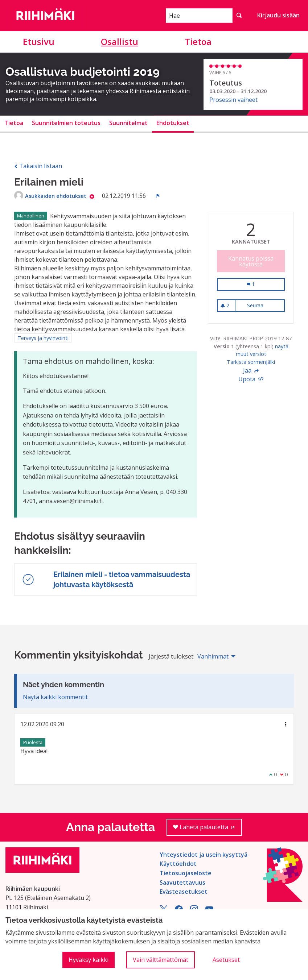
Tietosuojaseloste (186, 873)
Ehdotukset (173, 123)
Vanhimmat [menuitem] (213, 656)
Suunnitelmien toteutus (66, 123)
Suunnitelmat (128, 123)
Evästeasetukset (184, 892)
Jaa (251, 370)
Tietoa (198, 41)
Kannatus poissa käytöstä (251, 261)
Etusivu (39, 41)
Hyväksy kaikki (89, 960)
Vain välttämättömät (161, 960)
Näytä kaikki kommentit (55, 697)
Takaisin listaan (38, 166)
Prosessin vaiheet (233, 100)
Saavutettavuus (182, 883)
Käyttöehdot (178, 864)
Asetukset (226, 960)
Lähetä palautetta (208, 829)
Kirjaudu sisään (278, 15)
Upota (251, 379)
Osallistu (120, 41)
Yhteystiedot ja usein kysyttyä (204, 855)
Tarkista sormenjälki (251, 362)
